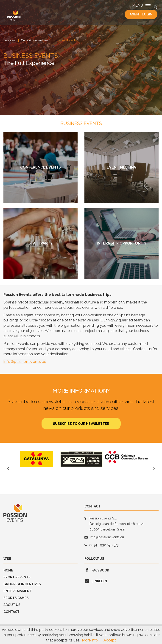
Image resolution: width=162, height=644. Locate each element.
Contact (11, 612)
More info (90, 640)
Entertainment (18, 591)
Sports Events (17, 577)
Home (8, 570)
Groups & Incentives (35, 40)
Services (9, 40)
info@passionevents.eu (25, 362)
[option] (36, 459)
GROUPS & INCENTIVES (22, 584)
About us (12, 605)
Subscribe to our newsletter (81, 424)
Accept (110, 640)
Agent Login (141, 14)
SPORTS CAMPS (16, 598)
